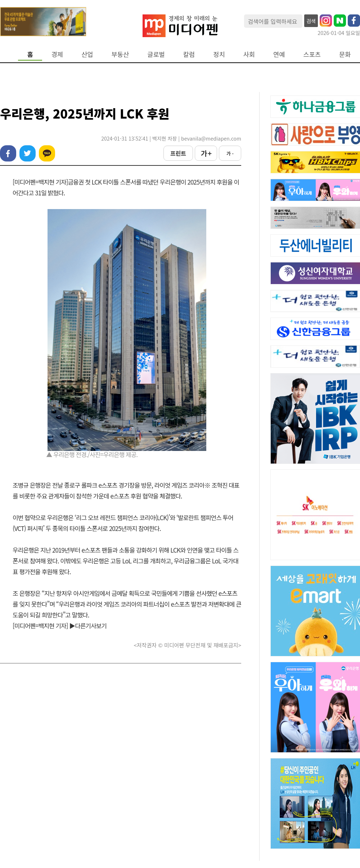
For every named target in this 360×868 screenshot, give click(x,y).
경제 (57, 54)
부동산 (120, 54)
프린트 (178, 153)
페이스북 (8, 153)
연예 (279, 54)
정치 (219, 54)
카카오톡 (47, 153)
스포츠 (312, 54)
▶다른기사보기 (88, 626)
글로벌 (156, 54)
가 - (230, 153)
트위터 (28, 153)
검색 (311, 21)
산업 (87, 54)
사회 (249, 54)
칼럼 (189, 54)
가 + (206, 153)
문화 (345, 54)
